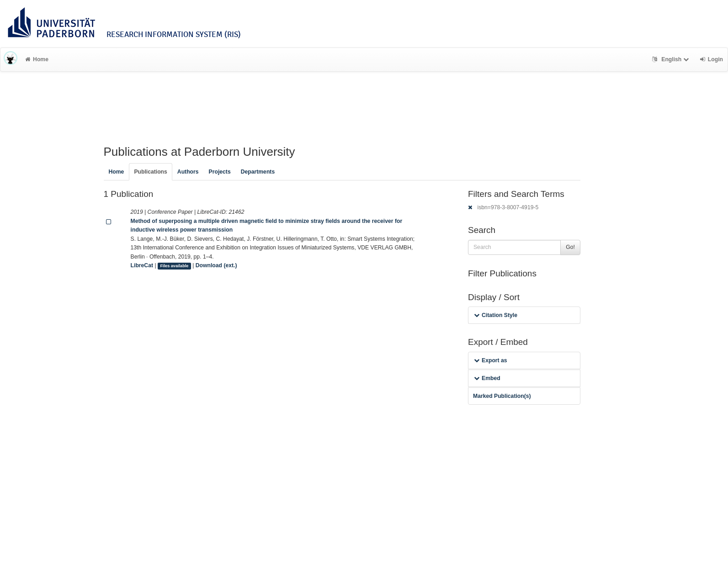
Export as (491, 360)
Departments (258, 172)
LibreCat (142, 265)
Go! (570, 247)
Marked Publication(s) (502, 396)
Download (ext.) (216, 265)
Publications (150, 172)
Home (37, 59)
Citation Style (496, 315)
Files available (174, 266)
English (672, 59)
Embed (487, 378)
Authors (188, 172)
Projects (220, 172)
